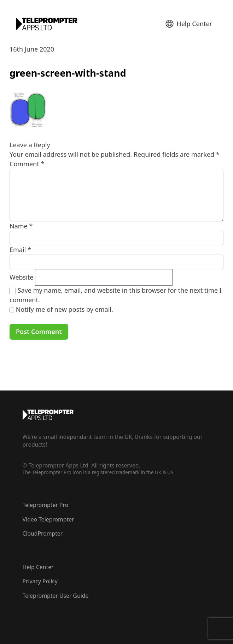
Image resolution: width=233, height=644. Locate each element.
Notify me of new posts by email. (65, 309)
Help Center (38, 567)
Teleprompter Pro (46, 505)
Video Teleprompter (48, 519)
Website (22, 277)
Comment (27, 164)
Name (21, 226)
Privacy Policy (40, 581)
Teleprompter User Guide (56, 596)
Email (20, 250)
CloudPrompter (43, 533)
